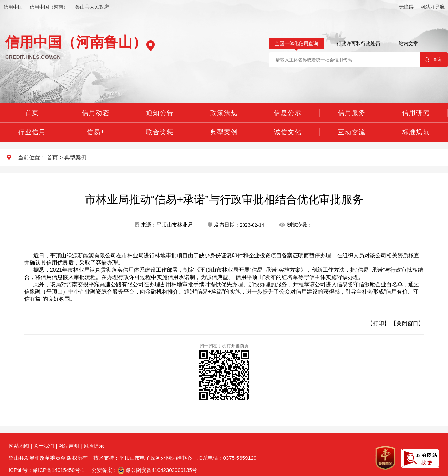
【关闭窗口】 (407, 323)
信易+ (96, 132)
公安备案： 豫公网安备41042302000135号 (144, 470)
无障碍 (406, 7)
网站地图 (19, 446)
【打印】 (378, 323)
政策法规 (224, 113)
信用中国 (13, 7)
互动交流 (352, 132)
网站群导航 (432, 7)
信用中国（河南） (49, 7)
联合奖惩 (160, 132)
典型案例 (224, 132)
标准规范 (416, 132)
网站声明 (69, 446)
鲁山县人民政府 (92, 7)
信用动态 (96, 113)
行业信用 (32, 132)
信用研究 (416, 113)
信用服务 (352, 113)
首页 (32, 113)
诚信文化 (288, 132)
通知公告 (160, 113)
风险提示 (94, 446)
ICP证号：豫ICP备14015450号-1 (47, 470)
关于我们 (44, 446)
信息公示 (288, 113)
